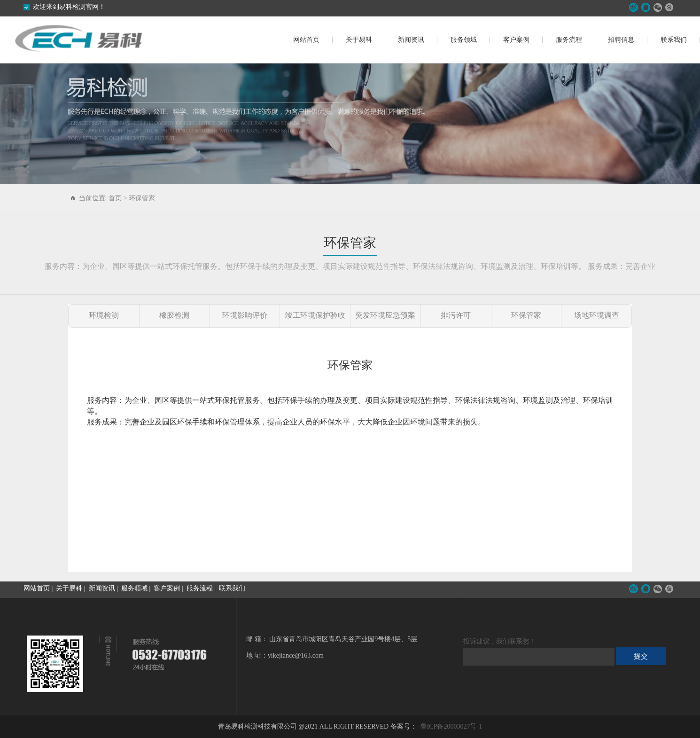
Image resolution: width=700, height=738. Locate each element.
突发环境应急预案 (385, 315)
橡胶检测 (174, 315)
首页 (115, 198)
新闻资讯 (411, 40)
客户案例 (516, 40)
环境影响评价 (245, 315)
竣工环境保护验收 (315, 315)
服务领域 (464, 40)
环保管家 (142, 198)
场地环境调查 (597, 315)
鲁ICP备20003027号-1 (451, 726)
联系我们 (674, 40)
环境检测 (104, 315)
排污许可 (456, 315)
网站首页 (306, 40)
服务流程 (569, 40)
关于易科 (359, 40)
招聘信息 (621, 40)
